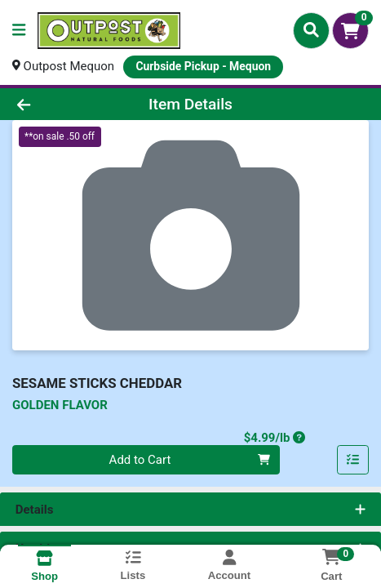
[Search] (311, 30)
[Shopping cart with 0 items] (350, 31)
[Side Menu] (19, 31)
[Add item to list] (353, 460)
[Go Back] (57, 104)
